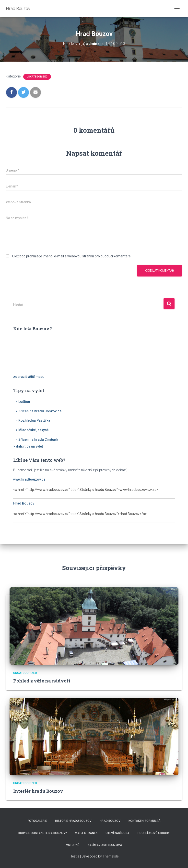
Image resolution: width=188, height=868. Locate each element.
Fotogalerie (37, 821)
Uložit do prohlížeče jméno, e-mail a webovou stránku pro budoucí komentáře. (72, 256)
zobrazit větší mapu (29, 377)
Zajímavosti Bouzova (105, 845)
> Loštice (23, 402)
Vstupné (73, 845)
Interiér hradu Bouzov (38, 791)
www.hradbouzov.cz (29, 479)
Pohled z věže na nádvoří (42, 681)
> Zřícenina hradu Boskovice (39, 411)
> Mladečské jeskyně (32, 430)
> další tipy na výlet (28, 446)
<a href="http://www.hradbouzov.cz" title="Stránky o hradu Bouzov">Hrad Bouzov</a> (94, 516)
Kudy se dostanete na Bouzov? (43, 833)
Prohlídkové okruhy (154, 833)
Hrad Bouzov (24, 503)
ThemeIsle (111, 856)
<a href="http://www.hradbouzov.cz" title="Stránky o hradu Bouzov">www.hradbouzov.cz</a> (94, 492)
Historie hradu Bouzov (73, 821)
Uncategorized (37, 77)
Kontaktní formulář (145, 821)
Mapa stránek (86, 833)
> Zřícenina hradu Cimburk (37, 439)
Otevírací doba (117, 833)
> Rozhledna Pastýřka (33, 420)
